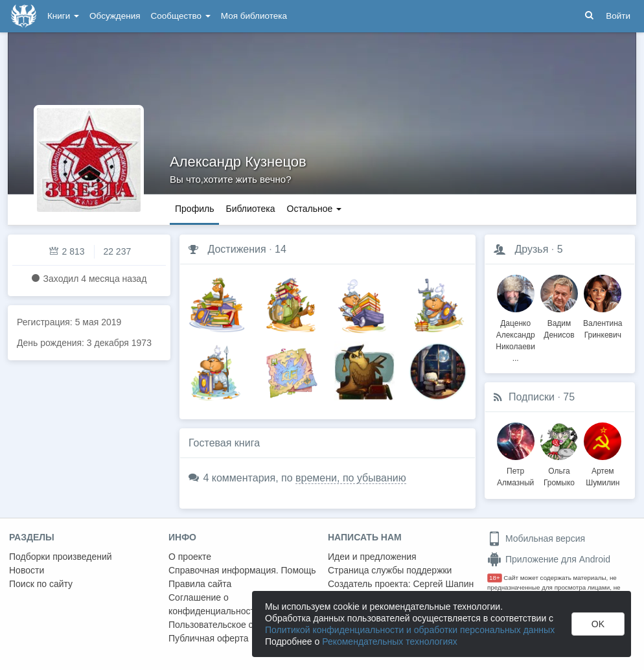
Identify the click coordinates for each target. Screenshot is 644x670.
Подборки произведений (61, 557)
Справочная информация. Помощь (242, 570)
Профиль (194, 209)
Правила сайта (200, 584)
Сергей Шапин (443, 584)
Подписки (532, 397)
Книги (63, 16)
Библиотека (250, 209)
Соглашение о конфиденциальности (214, 604)
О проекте (190, 557)
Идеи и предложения (372, 557)
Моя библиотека (254, 16)
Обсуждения (115, 16)
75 (569, 397)
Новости (27, 570)
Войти (618, 16)
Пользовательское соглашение (234, 625)
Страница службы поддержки (390, 570)
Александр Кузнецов (238, 162)
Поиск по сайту (41, 584)
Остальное (315, 209)
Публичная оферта (209, 638)
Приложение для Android (549, 559)
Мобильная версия (536, 538)
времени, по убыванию (351, 478)
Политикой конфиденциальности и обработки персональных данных (410, 630)
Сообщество (181, 16)
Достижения (236, 249)
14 (281, 249)
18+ (495, 578)
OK (598, 624)
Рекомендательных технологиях (390, 641)
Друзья (531, 249)
